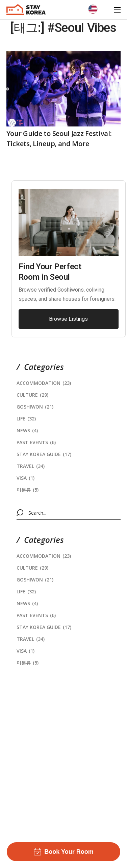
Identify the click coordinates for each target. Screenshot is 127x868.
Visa (26, 478)
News (27, 430)
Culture (32, 395)
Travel (31, 466)
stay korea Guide (44, 454)
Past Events (36, 442)
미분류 (28, 490)
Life (26, 419)
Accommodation (44, 383)
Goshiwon (35, 407)
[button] (69, 319)
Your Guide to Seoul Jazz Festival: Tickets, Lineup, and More (59, 139)
